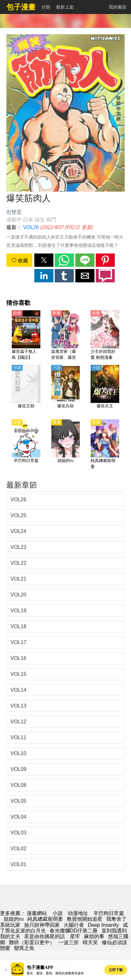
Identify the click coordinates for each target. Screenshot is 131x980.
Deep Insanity (103, 925)
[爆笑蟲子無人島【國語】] (26, 336)
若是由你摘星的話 (45, 936)
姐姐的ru (14, 919)
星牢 (75, 936)
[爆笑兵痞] (65, 390)
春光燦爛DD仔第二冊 (74, 931)
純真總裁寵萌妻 (45, 919)
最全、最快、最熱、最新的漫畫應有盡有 (55, 973)
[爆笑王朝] (26, 390)
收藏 (20, 261)
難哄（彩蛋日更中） (32, 942)
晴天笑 (90, 942)
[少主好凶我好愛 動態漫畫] (105, 336)
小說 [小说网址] (58, 913)
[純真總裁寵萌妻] (105, 445)
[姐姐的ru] (65, 445)
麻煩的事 (94, 936)
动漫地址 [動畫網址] (78, 913)
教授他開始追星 (85, 919)
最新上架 (65, 7)
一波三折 (69, 942)
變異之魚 (24, 948)
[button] (44, 260)
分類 (46, 7)
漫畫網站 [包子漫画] (37, 913)
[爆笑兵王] (105, 390)
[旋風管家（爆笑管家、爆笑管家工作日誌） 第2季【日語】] (65, 336)
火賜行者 (74, 925)
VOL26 (31, 227)
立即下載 (116, 970)
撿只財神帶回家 (42, 925)
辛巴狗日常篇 (109, 913)
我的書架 (118, 7)
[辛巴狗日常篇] (26, 445)
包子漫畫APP (40, 967)
